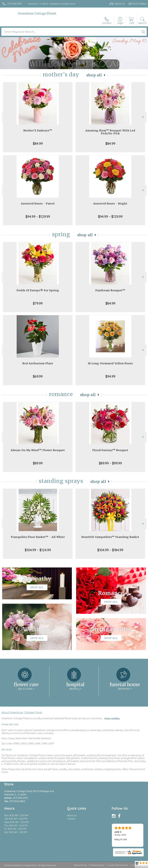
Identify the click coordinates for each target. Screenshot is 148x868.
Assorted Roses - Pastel (38, 204)
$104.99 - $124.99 (38, 550)
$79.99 (38, 303)
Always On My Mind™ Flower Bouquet (38, 450)
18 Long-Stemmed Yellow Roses (110, 363)
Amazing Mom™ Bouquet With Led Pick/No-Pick (110, 132)
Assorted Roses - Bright (110, 204)
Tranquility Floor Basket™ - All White (38, 537)
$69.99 (38, 376)
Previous (5, 117)
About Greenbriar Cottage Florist (22, 712)
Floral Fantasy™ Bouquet (110, 450)
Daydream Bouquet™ (110, 290)
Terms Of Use (80, 865)
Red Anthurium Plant (38, 363)
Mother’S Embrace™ (38, 130)
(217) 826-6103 (15, 4)
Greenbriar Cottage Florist (37, 13)
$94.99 (110, 376)
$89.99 (38, 463)
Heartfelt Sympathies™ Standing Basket (110, 537)
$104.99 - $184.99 (110, 550)
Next (143, 117)
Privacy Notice (97, 865)
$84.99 (38, 143)
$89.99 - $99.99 (110, 463)
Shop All (94, 75)
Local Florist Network (118, 865)
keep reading (112, 718)
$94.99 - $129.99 (38, 216)
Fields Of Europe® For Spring (38, 290)
